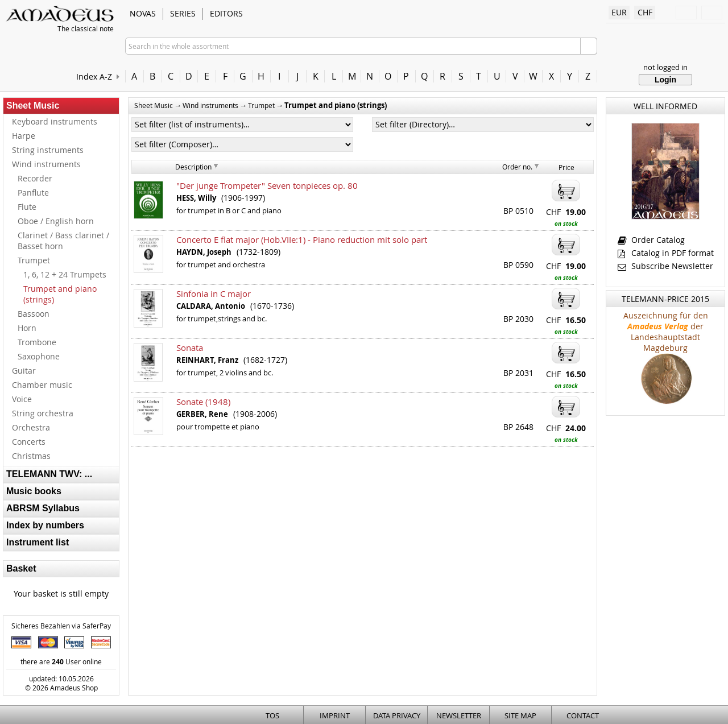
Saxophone (39, 356)
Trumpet (34, 260)
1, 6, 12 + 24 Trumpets (65, 274)
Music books (34, 491)
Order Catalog (651, 240)
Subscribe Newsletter (665, 266)
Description (193, 167)
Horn (27, 328)
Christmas (31, 456)
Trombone (37, 342)
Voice (22, 399)
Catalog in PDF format (666, 253)
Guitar (24, 371)
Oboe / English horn (56, 221)
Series (183, 13)
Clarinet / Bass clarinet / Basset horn (63, 241)
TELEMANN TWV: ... (49, 474)
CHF (645, 12)
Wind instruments (46, 164)
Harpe (24, 136)
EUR (619, 12)
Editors (226, 13)
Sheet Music (33, 106)
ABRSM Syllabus (43, 508)
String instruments (48, 150)
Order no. (517, 167)
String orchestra (43, 413)
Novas (143, 13)
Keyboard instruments (55, 121)
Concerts (29, 442)
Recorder (35, 178)
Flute (27, 207)
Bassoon (34, 314)
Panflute (33, 193)
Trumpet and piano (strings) (60, 294)
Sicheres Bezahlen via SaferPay (61, 626)
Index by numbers (45, 525)
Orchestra (31, 427)
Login (665, 80)
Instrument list (38, 542)
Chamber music (42, 385)
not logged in (665, 67)
